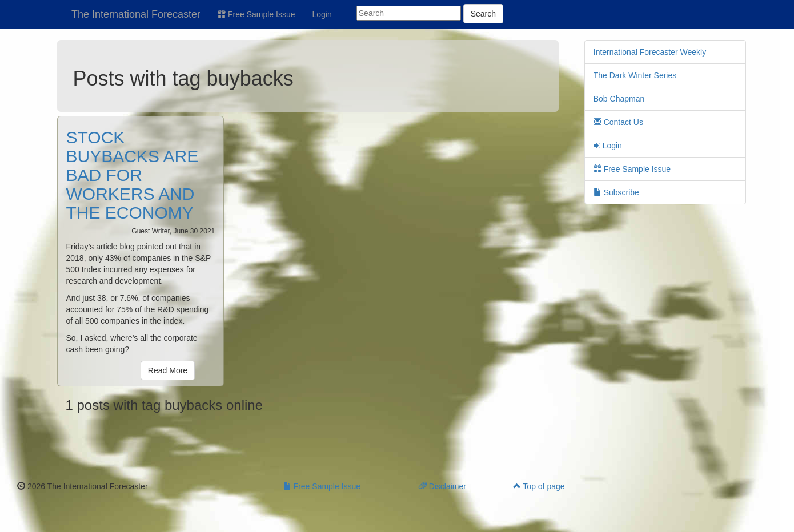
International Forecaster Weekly (650, 52)
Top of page (539, 486)
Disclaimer (442, 486)
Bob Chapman (619, 99)
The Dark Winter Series (635, 75)
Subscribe (616, 192)
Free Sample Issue (256, 14)
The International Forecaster (136, 14)
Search (483, 14)
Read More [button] (168, 370)
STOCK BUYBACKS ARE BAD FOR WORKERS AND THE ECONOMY (133, 175)
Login (322, 14)
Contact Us (618, 122)
